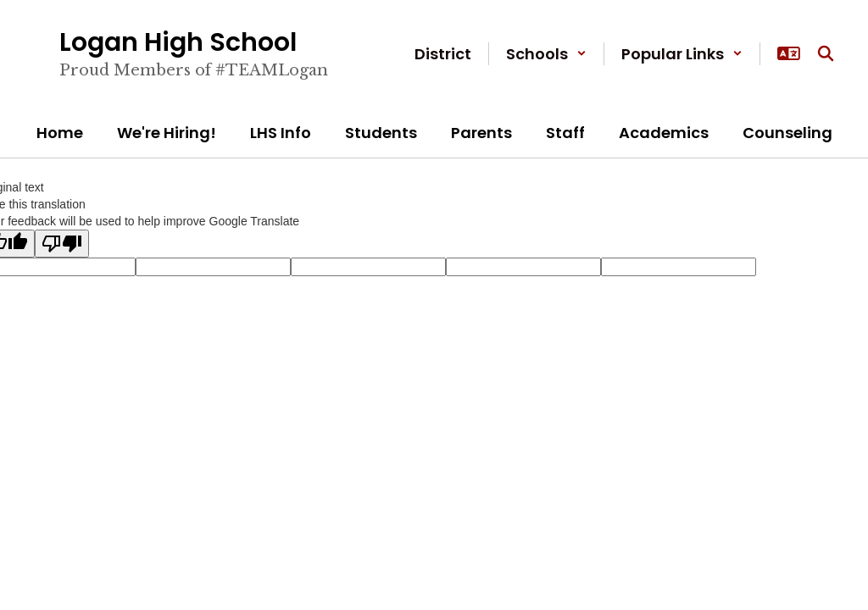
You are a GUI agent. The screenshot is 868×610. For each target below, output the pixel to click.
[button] (546, 54)
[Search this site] (826, 53)
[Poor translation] (62, 244)
